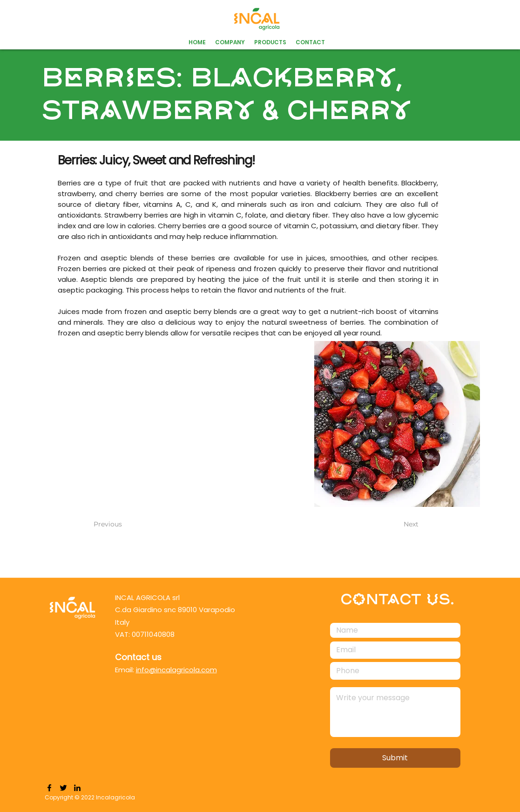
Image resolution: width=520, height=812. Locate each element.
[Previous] (124, 525)
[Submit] (395, 758)
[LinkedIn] (77, 788)
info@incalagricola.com (176, 670)
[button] (270, 42)
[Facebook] (49, 788)
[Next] (395, 525)
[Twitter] (63, 788)
